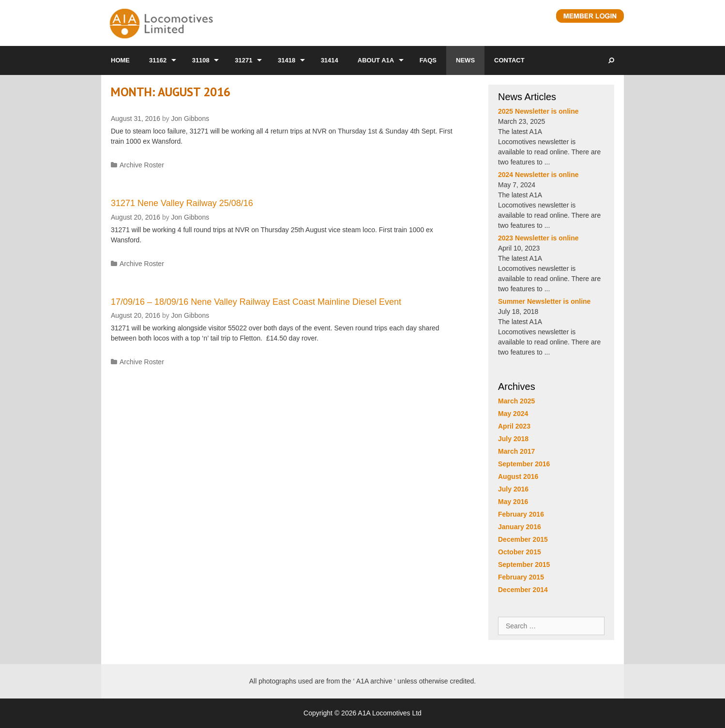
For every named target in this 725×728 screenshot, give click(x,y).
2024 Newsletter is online (538, 175)
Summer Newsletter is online (544, 301)
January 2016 (520, 527)
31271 (243, 60)
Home (120, 60)
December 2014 (523, 590)
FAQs (428, 60)
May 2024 (513, 414)
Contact (509, 60)
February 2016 (521, 514)
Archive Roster (142, 165)
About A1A (376, 60)
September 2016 (524, 464)
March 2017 (516, 451)
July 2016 (513, 489)
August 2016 (518, 476)
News (465, 60)
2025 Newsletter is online (538, 111)
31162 (158, 60)
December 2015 (523, 539)
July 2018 (513, 439)
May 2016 (513, 502)
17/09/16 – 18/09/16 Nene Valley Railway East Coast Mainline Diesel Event (256, 302)
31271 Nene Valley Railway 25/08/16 (182, 203)
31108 (201, 60)
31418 (287, 60)
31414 (330, 60)
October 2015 (520, 552)
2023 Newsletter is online (538, 238)
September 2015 (524, 565)
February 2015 (521, 577)
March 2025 (516, 401)
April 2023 (514, 426)
